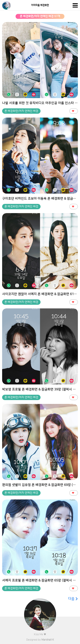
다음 (73, 599)
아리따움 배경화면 (40, 5)
